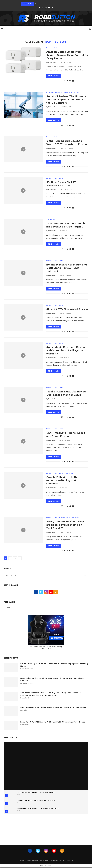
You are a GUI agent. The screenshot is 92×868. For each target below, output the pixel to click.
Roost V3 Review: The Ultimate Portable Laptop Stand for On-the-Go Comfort (66, 100)
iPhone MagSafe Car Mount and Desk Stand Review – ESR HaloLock (67, 268)
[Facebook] (39, 8)
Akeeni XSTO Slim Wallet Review (67, 310)
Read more (54, 76)
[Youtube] (49, 8)
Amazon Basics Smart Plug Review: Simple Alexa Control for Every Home (67, 55)
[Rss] (52, 8)
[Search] (91, 29)
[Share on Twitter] (67, 81)
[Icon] (23, 149)
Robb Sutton (52, 62)
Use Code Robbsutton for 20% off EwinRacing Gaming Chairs (46, 648)
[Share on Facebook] (65, 81)
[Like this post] (62, 81)
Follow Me (7, 609)
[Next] (38, 4)
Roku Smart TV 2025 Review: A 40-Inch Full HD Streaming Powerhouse (53, 723)
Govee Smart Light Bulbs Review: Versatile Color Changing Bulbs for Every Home (54, 666)
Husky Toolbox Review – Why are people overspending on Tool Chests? (65, 526)
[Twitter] (42, 8)
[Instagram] (46, 8)
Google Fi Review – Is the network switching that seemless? (62, 481)
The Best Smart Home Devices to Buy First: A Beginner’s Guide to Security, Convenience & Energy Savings (51, 695)
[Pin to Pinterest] (70, 81)
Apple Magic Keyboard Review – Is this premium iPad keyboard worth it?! (67, 351)
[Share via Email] (73, 81)
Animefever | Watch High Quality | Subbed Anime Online (25, 834)
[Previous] (36, 4)
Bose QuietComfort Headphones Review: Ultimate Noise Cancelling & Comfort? (52, 680)
